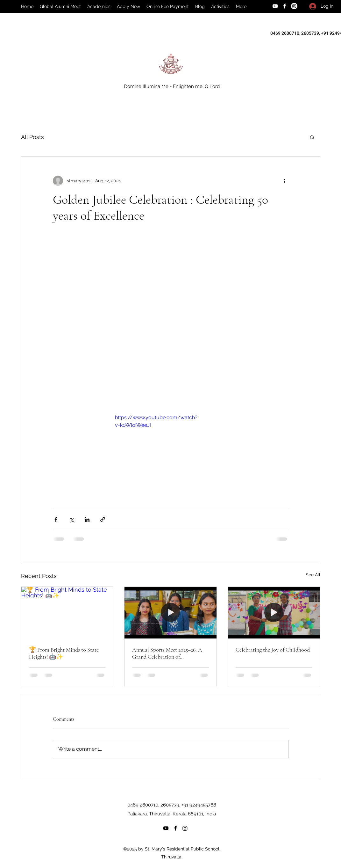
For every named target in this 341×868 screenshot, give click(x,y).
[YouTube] (275, 6)
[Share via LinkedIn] (87, 519)
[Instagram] (294, 6)
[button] (312, 137)
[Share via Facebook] (56, 519)
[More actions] (285, 181)
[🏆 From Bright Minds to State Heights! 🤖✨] (67, 613)
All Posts (32, 137)
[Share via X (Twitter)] (71, 519)
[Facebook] (285, 6)
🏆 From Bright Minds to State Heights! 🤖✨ (64, 653)
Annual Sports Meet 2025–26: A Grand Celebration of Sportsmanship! (167, 653)
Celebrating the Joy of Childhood (273, 650)
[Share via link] (103, 519)
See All (313, 575)
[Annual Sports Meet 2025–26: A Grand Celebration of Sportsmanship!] (170, 613)
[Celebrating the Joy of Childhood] (274, 613)
